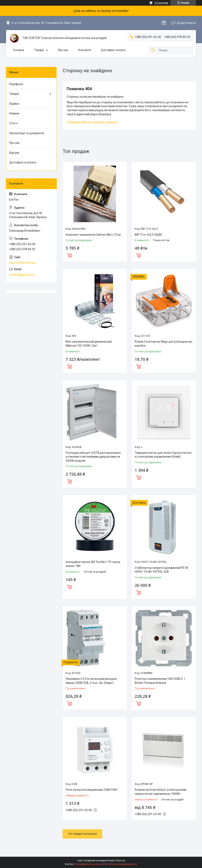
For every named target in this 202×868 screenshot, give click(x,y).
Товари (39, 50)
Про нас (63, 50)
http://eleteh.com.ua (22, 263)
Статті (13, 123)
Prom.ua (120, 861)
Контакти (85, 50)
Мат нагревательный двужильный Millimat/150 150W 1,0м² (89, 344)
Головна (19, 50)
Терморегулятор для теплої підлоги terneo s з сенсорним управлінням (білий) (163, 455)
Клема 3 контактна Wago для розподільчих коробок (164, 344)
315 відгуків (161, 3)
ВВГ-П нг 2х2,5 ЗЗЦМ (148, 235)
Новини (14, 113)
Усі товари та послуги (82, 834)
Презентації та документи (27, 133)
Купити (69, 255)
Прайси (14, 104)
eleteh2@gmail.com (22, 275)
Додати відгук (186, 23)
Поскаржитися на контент (90, 864)
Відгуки (14, 153)
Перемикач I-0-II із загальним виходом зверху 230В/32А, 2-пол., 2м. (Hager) (91, 681)
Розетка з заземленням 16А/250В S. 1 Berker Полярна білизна (160, 681)
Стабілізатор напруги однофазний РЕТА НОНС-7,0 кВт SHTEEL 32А (161, 570)
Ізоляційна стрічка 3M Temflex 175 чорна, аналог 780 (93, 564)
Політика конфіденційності (122, 864)
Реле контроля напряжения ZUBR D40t (92, 790)
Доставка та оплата (23, 162)
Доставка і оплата (113, 50)
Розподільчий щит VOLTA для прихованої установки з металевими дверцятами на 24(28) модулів (93, 457)
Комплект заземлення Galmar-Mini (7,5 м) (93, 235)
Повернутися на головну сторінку (92, 122)
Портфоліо (16, 84)
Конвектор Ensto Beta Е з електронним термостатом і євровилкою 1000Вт (160, 792)
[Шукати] (153, 50)
